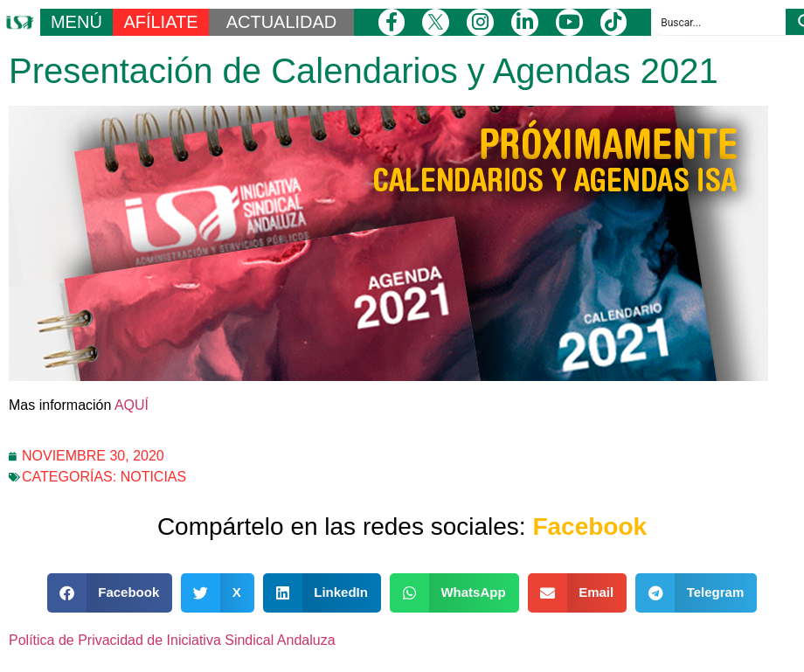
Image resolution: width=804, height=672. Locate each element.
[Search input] (719, 22)
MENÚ (76, 22)
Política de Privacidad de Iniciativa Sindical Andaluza (172, 640)
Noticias (154, 477)
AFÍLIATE (160, 22)
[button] (110, 593)
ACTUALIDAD (282, 22)
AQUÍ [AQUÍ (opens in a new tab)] (132, 405)
